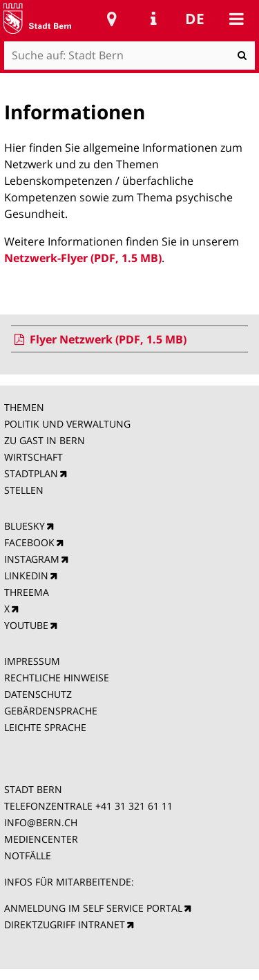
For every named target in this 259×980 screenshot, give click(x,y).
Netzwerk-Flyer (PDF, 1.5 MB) (83, 258)
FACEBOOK (29, 542)
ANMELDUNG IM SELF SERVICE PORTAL (93, 908)
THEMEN (24, 407)
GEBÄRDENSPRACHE (51, 711)
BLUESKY (25, 526)
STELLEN (24, 490)
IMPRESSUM (32, 661)
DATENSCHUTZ (38, 694)
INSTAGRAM (32, 559)
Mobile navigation (236, 19)
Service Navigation (153, 19)
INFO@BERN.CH (41, 822)
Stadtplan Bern (112, 19)
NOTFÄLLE (28, 856)
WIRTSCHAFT (33, 457)
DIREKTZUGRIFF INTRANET (65, 924)
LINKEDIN (26, 576)
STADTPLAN (31, 473)
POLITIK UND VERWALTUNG (67, 424)
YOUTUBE (26, 625)
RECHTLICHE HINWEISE (57, 678)
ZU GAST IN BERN (45, 440)
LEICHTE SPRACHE (45, 727)
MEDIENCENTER (41, 839)
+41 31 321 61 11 (134, 806)
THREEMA (27, 592)
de (195, 19)
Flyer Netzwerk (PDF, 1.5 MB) (99, 339)
